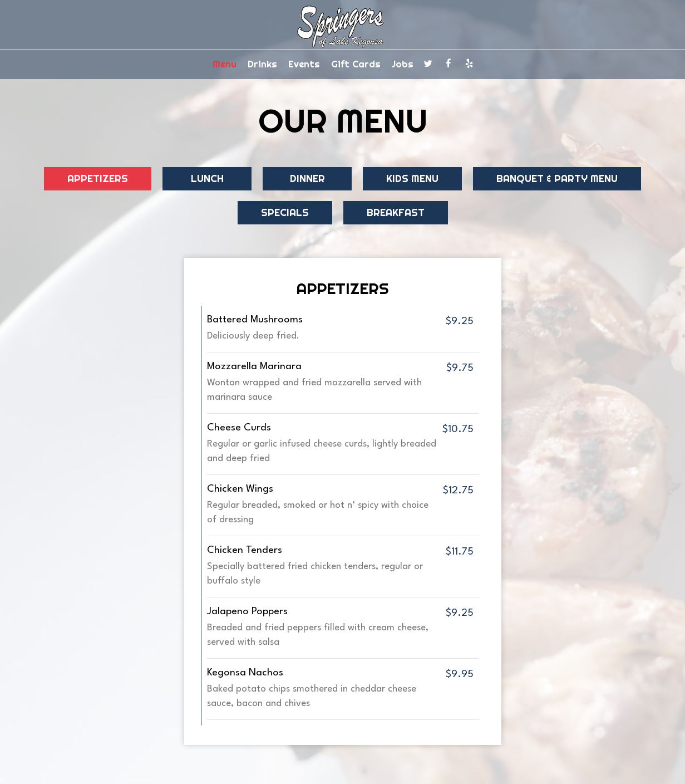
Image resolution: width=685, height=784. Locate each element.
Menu (225, 64)
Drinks (262, 64)
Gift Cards (356, 64)
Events (304, 64)
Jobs (403, 64)
